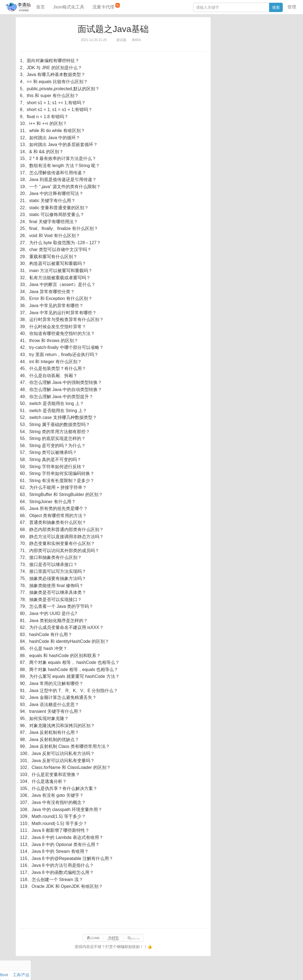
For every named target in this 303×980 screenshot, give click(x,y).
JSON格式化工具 (229, 78)
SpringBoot (257, 31)
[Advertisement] (113, 909)
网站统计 (258, 970)
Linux (227, 50)
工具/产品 (277, 31)
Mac (281, 38)
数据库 (240, 31)
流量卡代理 (106, 6)
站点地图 (241, 970)
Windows (222, 44)
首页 (40, 7)
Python (258, 50)
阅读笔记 (222, 38)
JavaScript (241, 38)
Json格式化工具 (69, 7)
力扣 (228, 31)
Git (217, 50)
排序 (270, 50)
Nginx (280, 44)
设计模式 (241, 50)
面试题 (257, 38)
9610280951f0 (219, 970)
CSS (281, 50)
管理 (292, 7)
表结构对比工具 (228, 103)
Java (218, 31)
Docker (238, 44)
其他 (250, 44)
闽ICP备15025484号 (130, 970)
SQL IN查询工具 (228, 87)
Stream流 (265, 44)
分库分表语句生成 (230, 95)
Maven (270, 38)
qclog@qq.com (171, 970)
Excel (219, 57)
